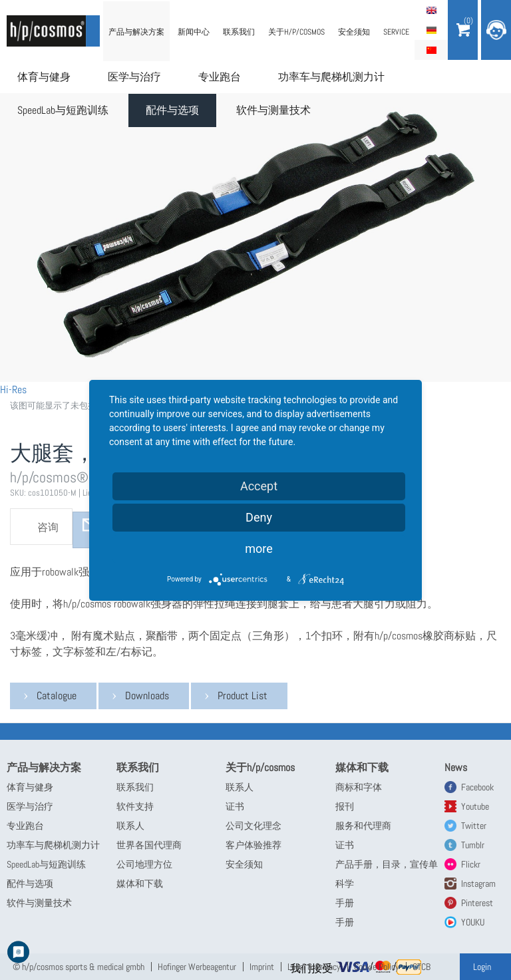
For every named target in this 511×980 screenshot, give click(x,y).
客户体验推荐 (254, 845)
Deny (259, 517)
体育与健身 (44, 77)
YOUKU (473, 922)
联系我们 (239, 32)
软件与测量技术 (273, 110)
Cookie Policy (377, 967)
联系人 (130, 826)
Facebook (477, 787)
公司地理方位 (144, 864)
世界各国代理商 (149, 845)
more (259, 549)
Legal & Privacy (314, 967)
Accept (259, 486)
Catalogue (57, 696)
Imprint (262, 967)
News (456, 767)
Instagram (478, 884)
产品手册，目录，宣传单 (387, 864)
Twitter (474, 826)
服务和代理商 (363, 826)
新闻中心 (194, 32)
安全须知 (354, 32)
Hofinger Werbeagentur (197, 967)
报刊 (345, 806)
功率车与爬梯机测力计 (331, 77)
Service (396, 32)
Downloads (147, 696)
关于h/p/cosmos (296, 32)
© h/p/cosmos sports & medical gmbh (79, 967)
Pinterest (477, 903)
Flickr (471, 864)
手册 (345, 903)
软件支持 (135, 806)
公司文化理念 (254, 826)
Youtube (475, 806)
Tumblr (473, 845)
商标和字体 (359, 787)
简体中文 (431, 50)
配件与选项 (172, 110)
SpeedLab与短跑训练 (63, 110)
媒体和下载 (140, 884)
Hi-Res (13, 390)
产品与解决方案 (136, 32)
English (431, 10)
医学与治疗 (134, 77)
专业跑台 (220, 77)
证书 (235, 806)
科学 (345, 884)
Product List (243, 696)
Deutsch (431, 30)
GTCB (422, 967)
